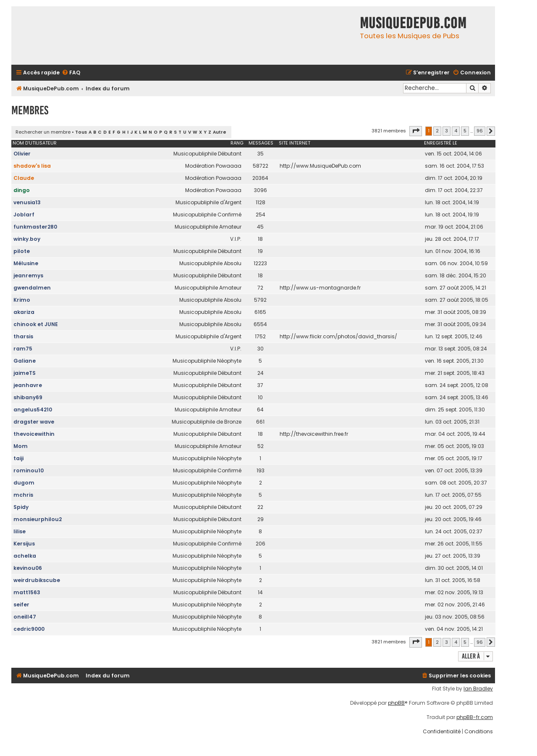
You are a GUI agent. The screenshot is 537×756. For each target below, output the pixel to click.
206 (261, 544)
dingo (22, 190)
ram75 (23, 349)
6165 (260, 312)
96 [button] (480, 131)
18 (260, 239)
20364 (260, 178)
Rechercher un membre (43, 132)
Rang (237, 143)
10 (260, 397)
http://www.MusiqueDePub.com (320, 166)
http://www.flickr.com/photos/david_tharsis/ (338, 336)
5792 (260, 300)
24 (261, 373)
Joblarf (24, 215)
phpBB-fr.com (475, 717)
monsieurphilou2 (38, 519)
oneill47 (25, 617)
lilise (20, 531)
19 (260, 251)
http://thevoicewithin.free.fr (314, 434)
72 (260, 288)
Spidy (21, 507)
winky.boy (27, 239)
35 (261, 154)
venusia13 (27, 202)
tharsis (23, 336)
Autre (220, 132)
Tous (81, 132)
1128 (261, 202)
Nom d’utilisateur (35, 143)
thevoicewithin (34, 434)
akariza (24, 312)
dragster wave (34, 422)
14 (260, 592)
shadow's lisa (32, 166)
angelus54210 (33, 410)
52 (261, 446)
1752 (260, 336)
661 (260, 422)
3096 (261, 190)
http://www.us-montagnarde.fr (320, 288)
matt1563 (27, 592)
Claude (24, 178)
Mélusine (26, 263)
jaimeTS (25, 373)
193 (261, 470)
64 (260, 410)
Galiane (25, 361)
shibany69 (28, 397)
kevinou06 (28, 568)
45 (260, 227)
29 (261, 519)
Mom (21, 446)
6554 (260, 324)
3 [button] (447, 131)
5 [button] (465, 131)
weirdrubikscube (37, 580)
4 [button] (456, 131)
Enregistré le (441, 143)
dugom (24, 483)
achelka (25, 556)
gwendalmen (32, 288)
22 (260, 507)
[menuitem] (71, 73)
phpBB (396, 703)
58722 (261, 166)
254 (261, 215)
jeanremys (28, 275)
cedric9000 (29, 629)
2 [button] (437, 131)
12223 (260, 263)
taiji (18, 458)
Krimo (22, 300)
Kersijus (24, 544)
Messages (261, 143)
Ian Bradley (478, 689)
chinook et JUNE (36, 324)
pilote (22, 251)
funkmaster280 (35, 227)
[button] (416, 131)
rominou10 (29, 470)
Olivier (22, 154)
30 (261, 349)
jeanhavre (28, 385)
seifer (21, 605)
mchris (23, 495)
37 (260, 385)
